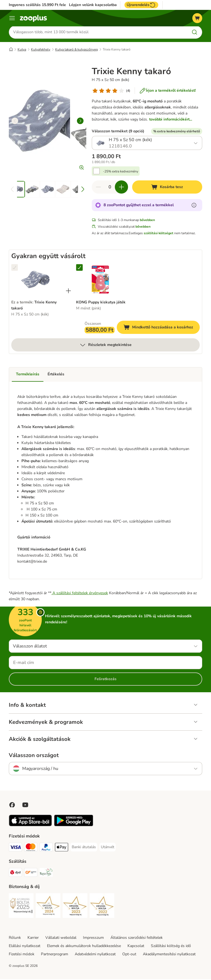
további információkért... (171, 120)
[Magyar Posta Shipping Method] (46, 874)
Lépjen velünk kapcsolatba (93, 5)
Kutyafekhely (41, 50)
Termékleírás (28, 375)
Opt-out (129, 955)
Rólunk (15, 938)
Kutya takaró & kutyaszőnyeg (77, 50)
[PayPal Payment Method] (46, 849)
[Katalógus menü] (12, 18)
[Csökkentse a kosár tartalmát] (98, 188)
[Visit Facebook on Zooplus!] (12, 806)
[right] (80, 122)
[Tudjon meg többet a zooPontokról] (194, 206)
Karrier (33, 938)
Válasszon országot (34, 756)
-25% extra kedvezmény (121, 172)
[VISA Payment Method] (15, 849)
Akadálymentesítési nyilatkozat (169, 955)
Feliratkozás (105, 680)
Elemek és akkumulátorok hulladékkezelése (84, 947)
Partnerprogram (55, 955)
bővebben (147, 221)
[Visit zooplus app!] (30, 826)
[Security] (21, 907)
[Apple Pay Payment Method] (62, 849)
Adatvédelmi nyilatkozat (95, 955)
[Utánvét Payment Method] (108, 848)
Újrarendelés (141, 5)
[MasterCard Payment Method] (31, 849)
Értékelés (56, 375)
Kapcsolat (136, 947)
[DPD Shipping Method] (15, 874)
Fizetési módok (22, 955)
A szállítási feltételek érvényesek (80, 594)
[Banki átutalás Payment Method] (84, 848)
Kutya (22, 50)
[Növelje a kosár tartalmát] (121, 188)
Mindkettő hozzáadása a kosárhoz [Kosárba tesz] (162, 329)
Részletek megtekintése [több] (105, 346)
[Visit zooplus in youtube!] (25, 806)
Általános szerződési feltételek (137, 938)
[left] (15, 122)
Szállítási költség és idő (171, 947)
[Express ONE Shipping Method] (31, 874)
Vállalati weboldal (61, 938)
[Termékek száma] (110, 188)
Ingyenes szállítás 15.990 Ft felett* (40, 5)
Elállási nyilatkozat (25, 947)
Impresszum (93, 938)
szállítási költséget (159, 234)
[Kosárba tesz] (167, 188)
